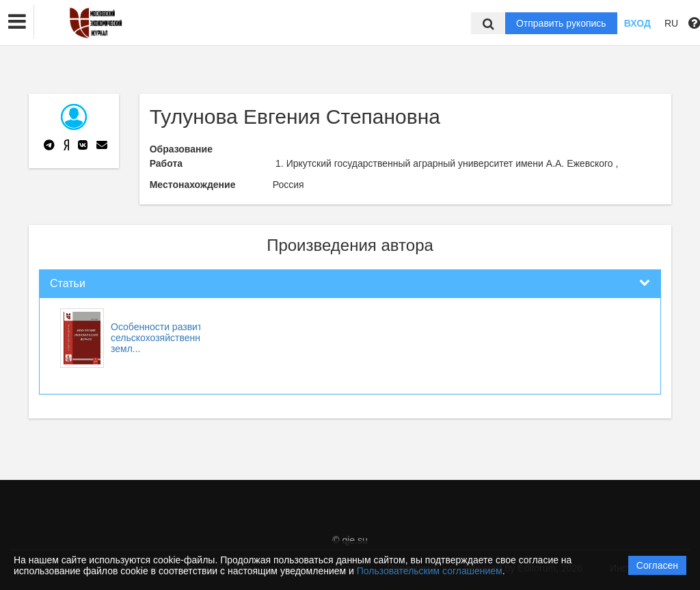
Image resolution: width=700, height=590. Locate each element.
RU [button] (671, 23)
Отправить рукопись (561, 23)
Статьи (68, 283)
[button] (17, 22)
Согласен (657, 565)
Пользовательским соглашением (430, 571)
